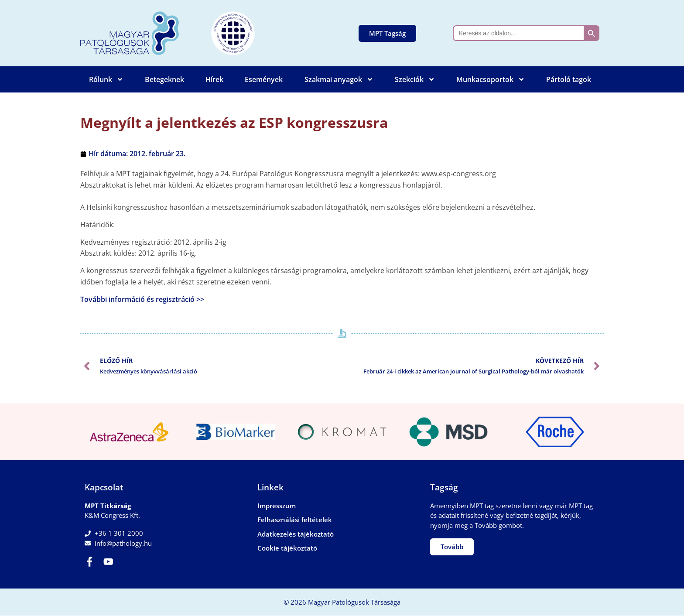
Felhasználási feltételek (295, 520)
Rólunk (106, 79)
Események (264, 79)
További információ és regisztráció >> (142, 299)
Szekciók (415, 79)
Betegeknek (164, 79)
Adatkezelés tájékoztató (296, 534)
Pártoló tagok (569, 79)
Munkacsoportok (491, 79)
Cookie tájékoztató (287, 548)
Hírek (214, 79)
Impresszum (277, 506)
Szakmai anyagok (339, 79)
